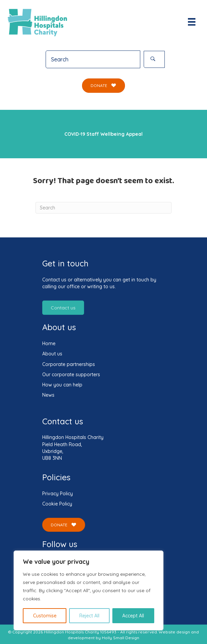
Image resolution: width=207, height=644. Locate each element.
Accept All (133, 616)
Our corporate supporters (71, 375)
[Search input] (93, 59)
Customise (45, 616)
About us (52, 354)
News (48, 395)
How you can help (62, 385)
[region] (89, 590)
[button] (154, 59)
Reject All (89, 616)
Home (49, 343)
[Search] (103, 208)
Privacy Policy (58, 494)
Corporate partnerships (69, 364)
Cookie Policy (57, 504)
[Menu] (192, 22)
